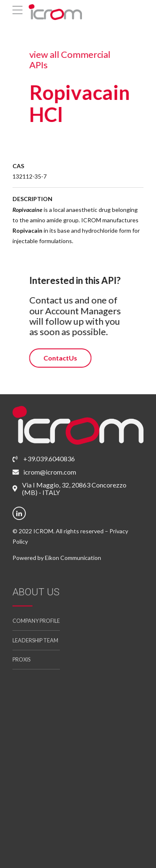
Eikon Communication (73, 558)
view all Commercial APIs (69, 60)
